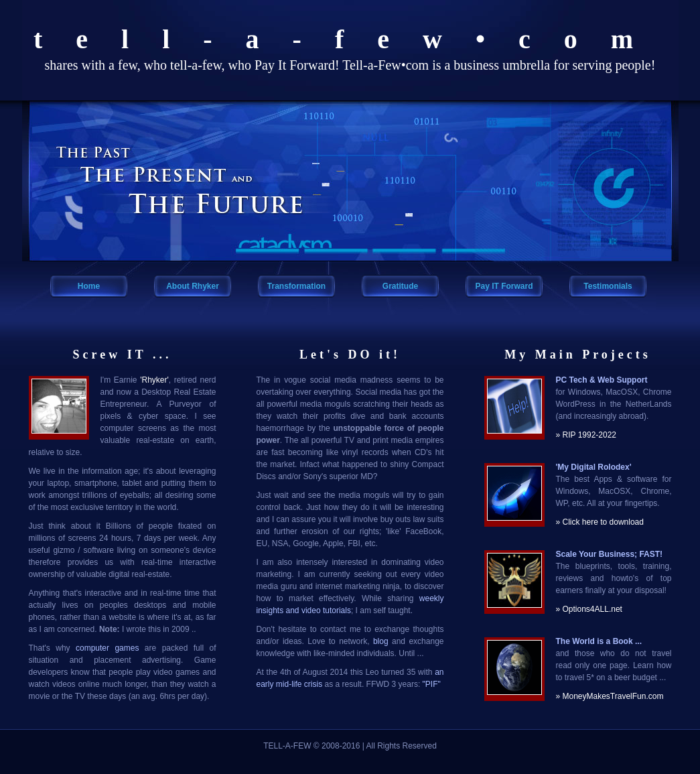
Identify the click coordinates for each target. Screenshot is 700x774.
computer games (107, 648)
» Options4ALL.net (589, 609)
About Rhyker (193, 286)
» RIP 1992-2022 (586, 435)
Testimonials (608, 286)
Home (89, 286)
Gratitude (400, 286)
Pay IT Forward (504, 286)
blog (381, 641)
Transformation (296, 286)
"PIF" (432, 684)
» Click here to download (600, 522)
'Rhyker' (154, 380)
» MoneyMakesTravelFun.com (610, 696)
